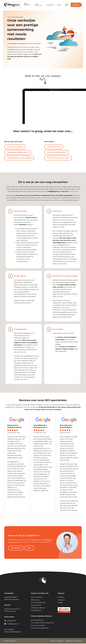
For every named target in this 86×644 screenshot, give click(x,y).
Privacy (53, 641)
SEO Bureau (35, 600)
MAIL (30, 548)
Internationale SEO (38, 626)
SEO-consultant (37, 598)
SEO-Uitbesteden (37, 621)
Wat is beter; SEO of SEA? (59, 158)
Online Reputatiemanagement (42, 623)
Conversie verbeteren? (18, 153)
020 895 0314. (73, 192)
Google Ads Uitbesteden (40, 628)
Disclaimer (60, 641)
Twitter (60, 603)
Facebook (61, 600)
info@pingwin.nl (13, 624)
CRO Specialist (36, 611)
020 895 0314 (16, 548)
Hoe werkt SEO (54, 147)
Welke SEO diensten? (57, 153)
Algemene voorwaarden (74, 641)
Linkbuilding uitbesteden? (19, 158)
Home (9, 17)
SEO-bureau (36, 540)
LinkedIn (61, 598)
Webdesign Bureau (38, 608)
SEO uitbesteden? (15, 147)
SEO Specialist (36, 606)
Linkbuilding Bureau (38, 603)
